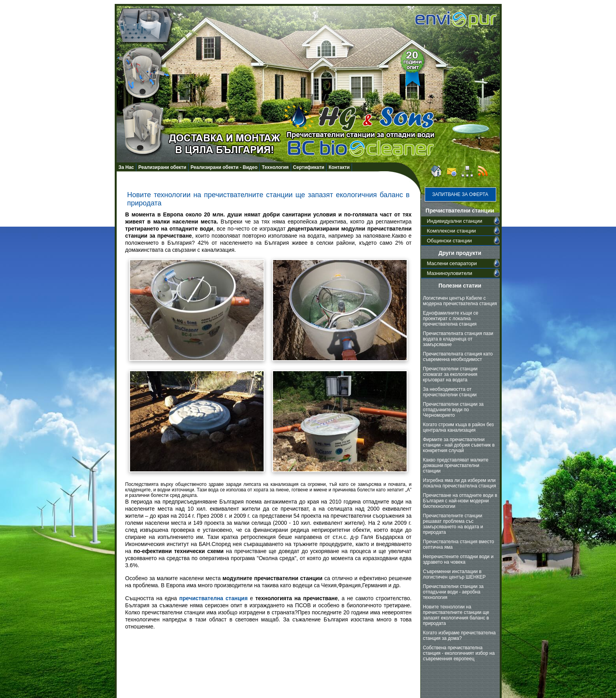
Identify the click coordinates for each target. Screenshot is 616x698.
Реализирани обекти (162, 167)
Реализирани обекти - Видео (224, 167)
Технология (275, 167)
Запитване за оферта (460, 194)
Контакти (339, 167)
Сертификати (309, 167)
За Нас (126, 167)
